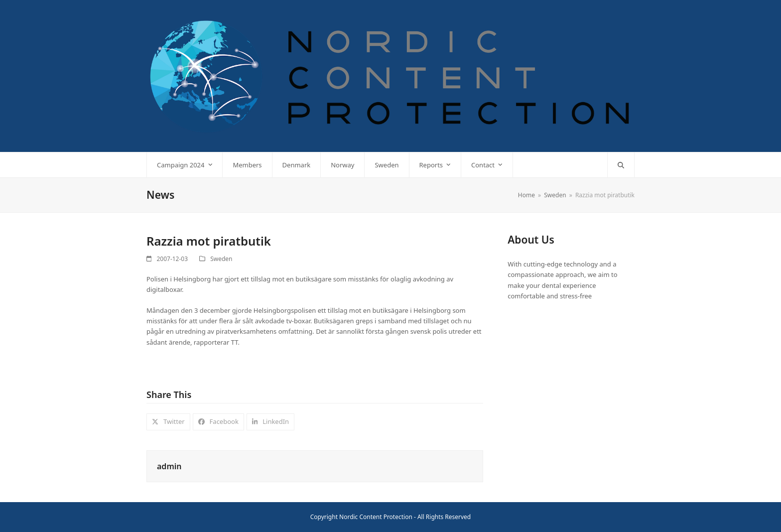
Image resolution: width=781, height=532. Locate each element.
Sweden (221, 259)
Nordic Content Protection (376, 517)
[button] (621, 165)
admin (169, 466)
